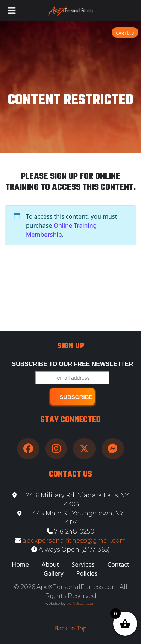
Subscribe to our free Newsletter (73, 364)
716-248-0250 (70, 531)
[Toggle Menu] (11, 11)
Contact (118, 564)
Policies (87, 573)
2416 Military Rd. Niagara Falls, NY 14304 (71, 500)
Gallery (54, 573)
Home (20, 564)
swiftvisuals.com (81, 603)
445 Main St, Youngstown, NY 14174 (70, 518)
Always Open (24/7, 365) (70, 550)
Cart (125, 33)
